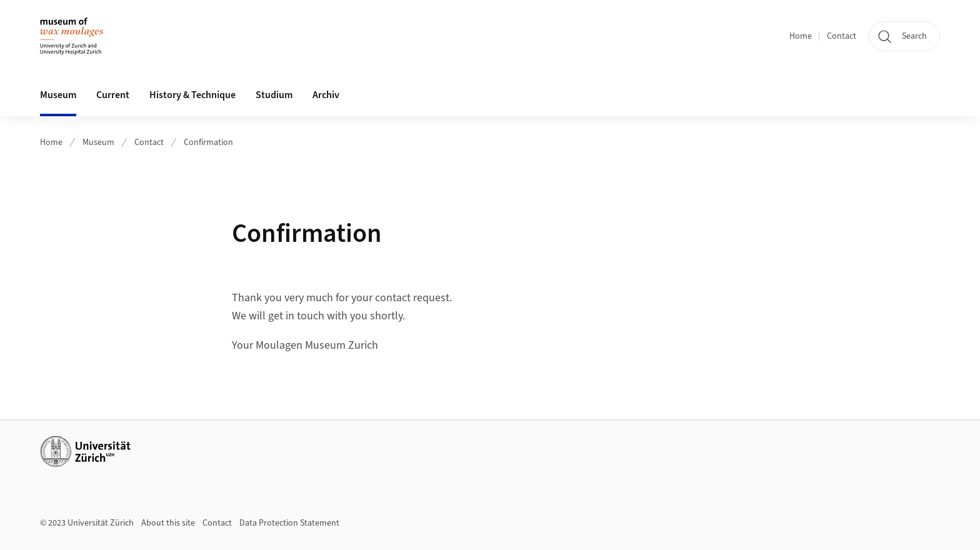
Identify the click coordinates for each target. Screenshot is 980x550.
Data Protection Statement (289, 523)
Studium (274, 95)
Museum (98, 142)
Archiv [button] (326, 95)
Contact (842, 36)
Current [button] (113, 95)
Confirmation (208, 142)
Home (801, 36)
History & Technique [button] (192, 95)
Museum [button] (58, 95)
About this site (168, 523)
